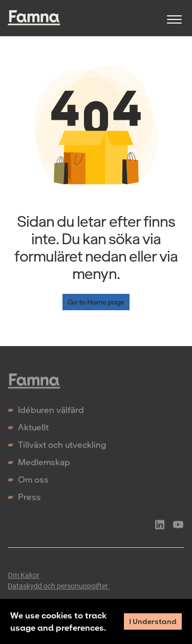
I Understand (153, 621)
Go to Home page (96, 302)
